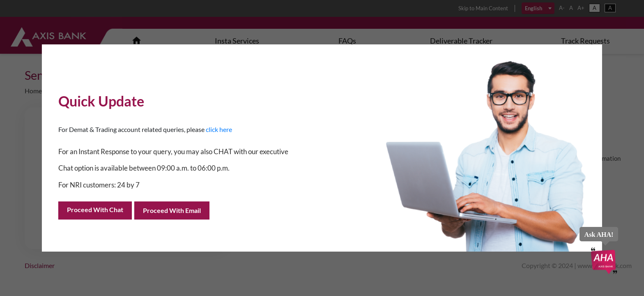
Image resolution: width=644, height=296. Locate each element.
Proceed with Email (172, 210)
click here (219, 129)
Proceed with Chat (95, 209)
